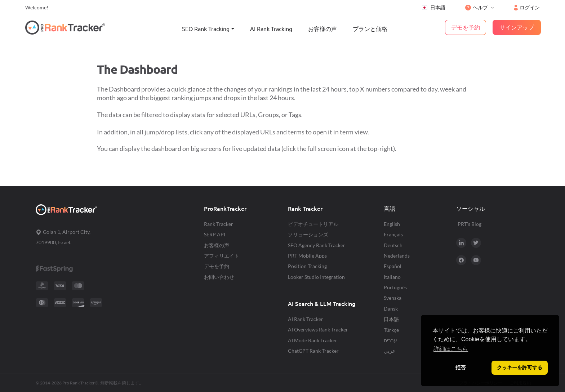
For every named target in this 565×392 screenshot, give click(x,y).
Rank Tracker (219, 224)
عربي (390, 351)
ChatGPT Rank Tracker (313, 351)
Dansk (391, 309)
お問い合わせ (219, 277)
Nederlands (397, 256)
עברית (390, 340)
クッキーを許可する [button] (520, 367)
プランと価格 (370, 29)
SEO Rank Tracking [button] (206, 29)
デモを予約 (217, 266)
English (392, 224)
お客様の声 (322, 29)
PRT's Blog (470, 224)
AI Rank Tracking (271, 29)
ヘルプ (477, 7)
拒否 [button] (461, 367)
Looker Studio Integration (316, 277)
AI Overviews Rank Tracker (318, 329)
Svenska (393, 298)
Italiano (392, 277)
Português (395, 287)
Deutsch (393, 245)
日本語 (433, 8)
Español (393, 266)
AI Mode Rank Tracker (313, 340)
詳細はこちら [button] (451, 349)
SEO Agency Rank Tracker (317, 245)
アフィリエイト (222, 256)
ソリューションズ (308, 234)
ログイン (527, 7)
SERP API (215, 234)
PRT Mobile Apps (307, 256)
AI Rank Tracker (306, 319)
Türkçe (391, 330)
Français (393, 234)
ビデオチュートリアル (313, 224)
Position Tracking (307, 266)
